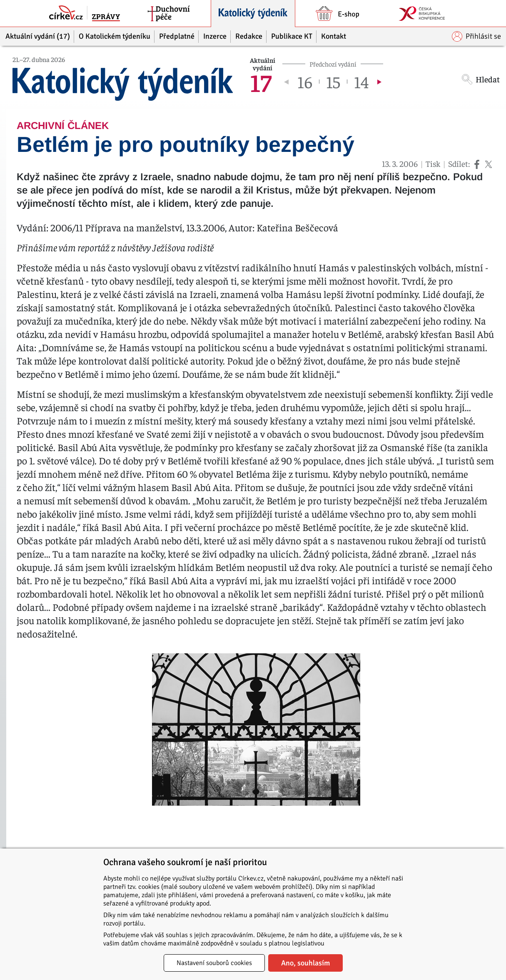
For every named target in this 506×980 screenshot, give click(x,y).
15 (333, 82)
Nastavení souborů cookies (214, 963)
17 (261, 82)
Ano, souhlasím (305, 963)
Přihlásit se (476, 36)
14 (361, 82)
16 (305, 82)
